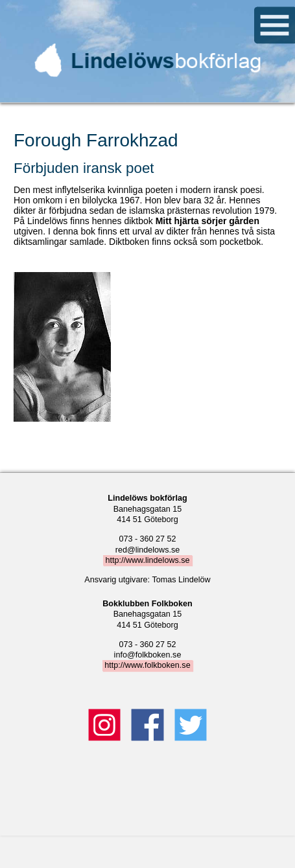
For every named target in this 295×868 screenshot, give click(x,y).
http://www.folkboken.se (147, 666)
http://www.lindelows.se (147, 560)
